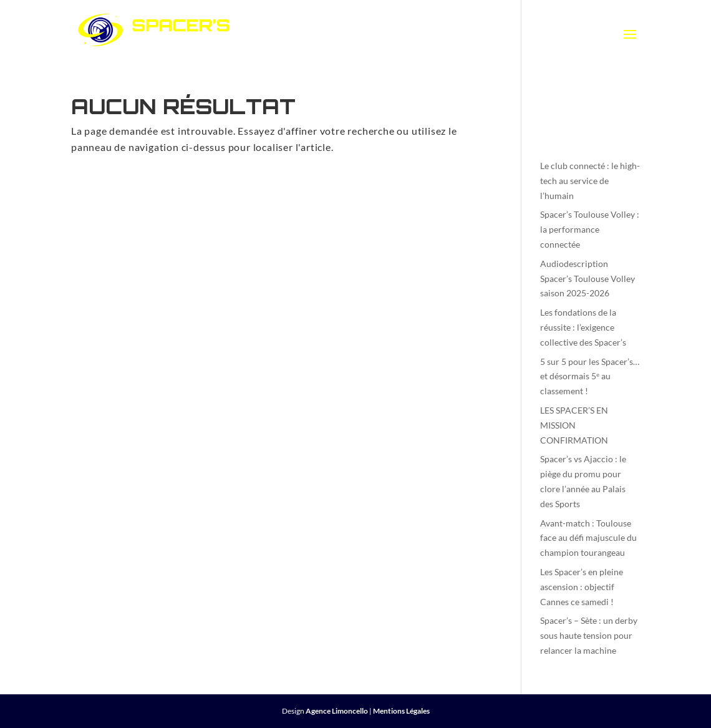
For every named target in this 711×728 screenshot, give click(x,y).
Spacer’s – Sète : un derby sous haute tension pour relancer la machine (589, 635)
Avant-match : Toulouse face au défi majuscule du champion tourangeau (588, 538)
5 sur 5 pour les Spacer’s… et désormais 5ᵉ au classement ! (590, 376)
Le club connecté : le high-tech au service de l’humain (590, 181)
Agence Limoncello (337, 711)
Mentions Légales (401, 711)
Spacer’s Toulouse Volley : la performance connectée (590, 229)
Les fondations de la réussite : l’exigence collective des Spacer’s (583, 327)
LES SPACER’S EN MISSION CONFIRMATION (574, 425)
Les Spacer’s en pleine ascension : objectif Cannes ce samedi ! (582, 587)
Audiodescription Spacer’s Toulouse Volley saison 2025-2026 (588, 279)
